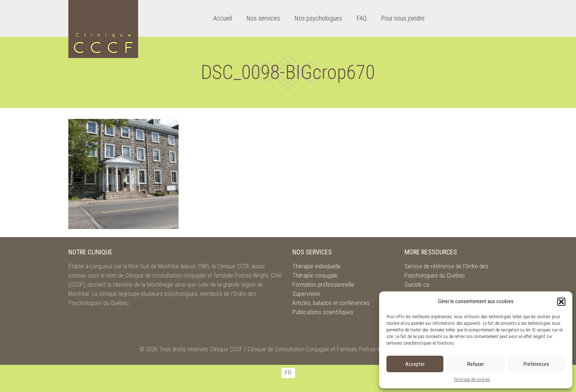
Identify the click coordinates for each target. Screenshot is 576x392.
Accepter (415, 364)
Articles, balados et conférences (331, 303)
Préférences (536, 364)
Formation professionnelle (323, 285)
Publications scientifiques (323, 312)
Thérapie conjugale (315, 275)
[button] (561, 302)
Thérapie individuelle (316, 266)
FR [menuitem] (288, 373)
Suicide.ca (417, 285)
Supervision (306, 294)
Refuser (476, 364)
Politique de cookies (472, 380)
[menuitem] (288, 373)
